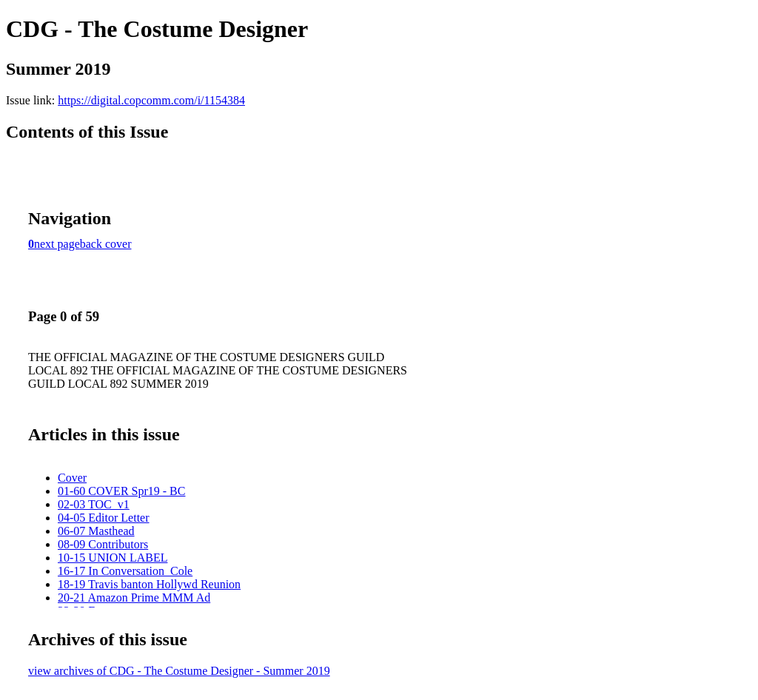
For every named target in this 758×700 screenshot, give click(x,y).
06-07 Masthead (96, 531)
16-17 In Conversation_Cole (125, 571)
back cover (106, 244)
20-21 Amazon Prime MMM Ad (134, 598)
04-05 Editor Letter (104, 518)
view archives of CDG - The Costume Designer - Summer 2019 (179, 671)
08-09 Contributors (103, 544)
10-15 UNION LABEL (113, 558)
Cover (72, 478)
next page (57, 244)
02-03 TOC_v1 (94, 504)
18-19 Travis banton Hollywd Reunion (149, 584)
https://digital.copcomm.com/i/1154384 (151, 100)
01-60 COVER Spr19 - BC (121, 491)
